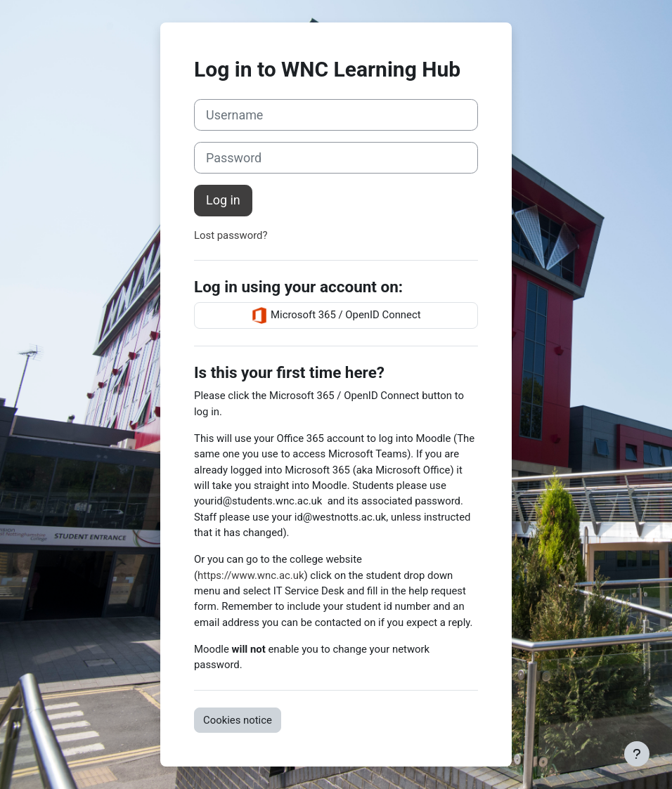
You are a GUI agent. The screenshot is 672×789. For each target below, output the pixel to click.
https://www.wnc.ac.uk (251, 575)
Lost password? (231, 235)
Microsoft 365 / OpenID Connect (336, 315)
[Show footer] (637, 754)
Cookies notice (238, 720)
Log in (223, 200)
